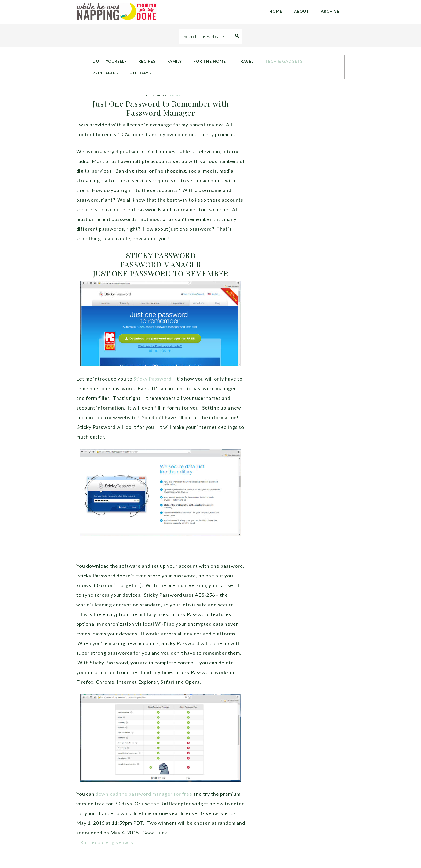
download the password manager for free (144, 794)
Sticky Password (153, 379)
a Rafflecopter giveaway (105, 842)
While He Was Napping (117, 12)
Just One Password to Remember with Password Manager (161, 108)
